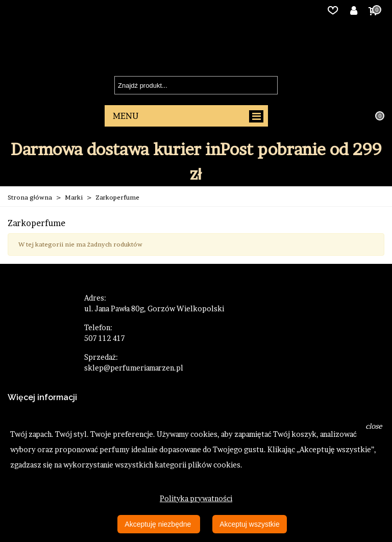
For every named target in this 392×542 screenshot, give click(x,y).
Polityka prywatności (196, 498)
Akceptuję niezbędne (159, 524)
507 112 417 (105, 338)
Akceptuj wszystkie (249, 524)
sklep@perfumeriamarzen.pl (134, 368)
